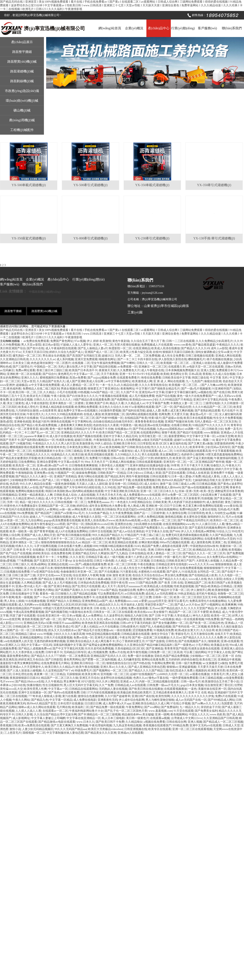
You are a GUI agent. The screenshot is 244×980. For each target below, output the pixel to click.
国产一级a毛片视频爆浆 (196, 389)
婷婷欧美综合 (41, 553)
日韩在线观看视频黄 (149, 462)
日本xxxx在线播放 (179, 469)
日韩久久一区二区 (148, 363)
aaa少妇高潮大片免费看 (101, 539)
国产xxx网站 (152, 707)
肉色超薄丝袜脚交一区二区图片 (51, 363)
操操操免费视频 (86, 473)
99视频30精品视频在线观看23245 (120, 546)
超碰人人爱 (154, 411)
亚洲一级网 (162, 714)
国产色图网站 (120, 400)
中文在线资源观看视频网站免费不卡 (72, 597)
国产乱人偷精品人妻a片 (93, 348)
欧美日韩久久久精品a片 (60, 667)
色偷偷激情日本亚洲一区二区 (79, 572)
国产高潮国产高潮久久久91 (72, 590)
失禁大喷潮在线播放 (127, 345)
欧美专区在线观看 (160, 729)
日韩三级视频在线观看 (200, 356)
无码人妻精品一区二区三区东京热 (216, 422)
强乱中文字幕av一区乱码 (36, 645)
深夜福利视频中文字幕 (68, 645)
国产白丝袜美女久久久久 (82, 396)
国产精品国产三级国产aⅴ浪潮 (53, 513)
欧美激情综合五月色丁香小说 (220, 682)
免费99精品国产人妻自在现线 (198, 509)
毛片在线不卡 (230, 411)
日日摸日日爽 (93, 703)
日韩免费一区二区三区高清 (165, 652)
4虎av (107, 619)
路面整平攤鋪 (22, 52)
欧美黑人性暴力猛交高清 (136, 352)
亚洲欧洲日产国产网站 (144, 579)
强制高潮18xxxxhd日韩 (99, 524)
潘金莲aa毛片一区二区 (204, 414)
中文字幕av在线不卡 (71, 462)
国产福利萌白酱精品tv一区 (38, 440)
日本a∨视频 (74, 616)
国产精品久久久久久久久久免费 (203, 638)
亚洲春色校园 (23, 422)
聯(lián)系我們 (232, 28)
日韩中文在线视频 (100, 531)
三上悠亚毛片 (13, 733)
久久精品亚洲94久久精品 (28, 498)
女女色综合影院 (83, 561)
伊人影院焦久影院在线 (173, 359)
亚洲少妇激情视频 (95, 451)
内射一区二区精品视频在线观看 (159, 682)
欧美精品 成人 (219, 612)
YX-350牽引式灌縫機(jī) (214, 185)
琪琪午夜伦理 (119, 583)
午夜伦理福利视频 (100, 725)
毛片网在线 (64, 707)
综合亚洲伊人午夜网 (86, 575)
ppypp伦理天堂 (157, 601)
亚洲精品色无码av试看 (38, 623)
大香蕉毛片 (218, 674)
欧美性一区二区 (221, 616)
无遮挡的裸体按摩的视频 (50, 641)
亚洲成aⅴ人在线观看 (130, 733)
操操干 (95, 590)
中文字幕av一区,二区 (87, 374)
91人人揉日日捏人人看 (210, 524)
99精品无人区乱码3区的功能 (69, 605)
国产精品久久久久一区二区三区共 (204, 553)
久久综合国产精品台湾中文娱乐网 (55, 714)
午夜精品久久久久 (228, 345)
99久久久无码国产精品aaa (71, 729)
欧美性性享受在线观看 (152, 469)
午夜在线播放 (146, 564)
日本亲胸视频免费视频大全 (182, 370)
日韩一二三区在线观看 (180, 341)
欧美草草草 (197, 447)
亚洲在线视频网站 (167, 509)
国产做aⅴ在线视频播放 (196, 487)
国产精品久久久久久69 (195, 348)
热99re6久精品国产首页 (176, 480)
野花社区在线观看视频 (21, 557)
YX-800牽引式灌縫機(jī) (90, 238)
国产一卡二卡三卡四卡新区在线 (137, 359)
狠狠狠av (172, 667)
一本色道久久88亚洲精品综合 (133, 502)
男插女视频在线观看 (74, 389)
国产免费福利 (170, 707)
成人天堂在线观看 (146, 451)
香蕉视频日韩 (9, 725)
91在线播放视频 (35, 601)
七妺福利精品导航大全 (207, 480)
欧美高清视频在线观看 (99, 455)
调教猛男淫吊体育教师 (229, 491)
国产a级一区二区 (51, 619)
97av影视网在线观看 (142, 407)
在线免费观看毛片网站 (55, 663)
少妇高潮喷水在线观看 (147, 524)
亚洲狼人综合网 (10, 535)
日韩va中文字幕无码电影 (136, 623)
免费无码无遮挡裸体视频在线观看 (187, 535)
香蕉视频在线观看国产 (157, 725)
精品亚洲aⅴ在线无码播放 (154, 425)
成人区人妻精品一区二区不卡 (80, 385)
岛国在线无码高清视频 (86, 469)
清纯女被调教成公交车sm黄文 (214, 352)
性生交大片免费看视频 (228, 418)
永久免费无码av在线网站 (222, 557)
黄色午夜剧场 (121, 341)
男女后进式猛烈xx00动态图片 (135, 509)
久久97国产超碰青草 (118, 696)
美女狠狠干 (160, 612)
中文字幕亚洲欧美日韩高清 (122, 491)
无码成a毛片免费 (228, 509)
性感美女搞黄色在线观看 (204, 649)
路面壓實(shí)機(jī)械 (22, 62)
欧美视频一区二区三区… (176, 363)
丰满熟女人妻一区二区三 (186, 403)
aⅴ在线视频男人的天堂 (18, 641)
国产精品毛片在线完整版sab (95, 630)
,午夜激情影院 (102, 440)
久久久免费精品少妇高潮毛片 (214, 341)
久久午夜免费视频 (121, 513)
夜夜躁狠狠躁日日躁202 (25, 678)
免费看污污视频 (99, 458)
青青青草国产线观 (176, 649)
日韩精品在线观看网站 (83, 689)
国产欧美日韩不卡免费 (110, 722)
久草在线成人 (183, 616)
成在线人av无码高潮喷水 (161, 594)
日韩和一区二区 (163, 597)
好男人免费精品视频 (151, 517)
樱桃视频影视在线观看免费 (27, 447)
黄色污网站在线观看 (91, 476)
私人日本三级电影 (113, 718)
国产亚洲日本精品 (59, 586)
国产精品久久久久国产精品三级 (149, 671)
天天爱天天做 (180, 414)
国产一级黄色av (184, 645)
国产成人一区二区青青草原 (21, 429)
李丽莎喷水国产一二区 (159, 605)
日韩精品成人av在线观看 (130, 685)
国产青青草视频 (44, 531)
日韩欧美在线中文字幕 (176, 378)
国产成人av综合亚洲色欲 (129, 531)
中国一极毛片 (173, 557)
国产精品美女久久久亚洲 (100, 733)
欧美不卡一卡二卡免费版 (53, 557)
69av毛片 (79, 513)
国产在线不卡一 (232, 572)
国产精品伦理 (182, 407)
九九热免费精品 (120, 550)
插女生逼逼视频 (10, 583)
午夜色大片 (233, 465)
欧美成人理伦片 (28, 407)
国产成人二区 (51, 480)
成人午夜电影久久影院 (86, 517)
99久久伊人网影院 (108, 682)
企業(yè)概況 (134, 28)
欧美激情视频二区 (113, 414)
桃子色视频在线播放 (219, 359)
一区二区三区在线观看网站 (119, 517)
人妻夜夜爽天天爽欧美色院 (75, 425)
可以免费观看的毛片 (110, 594)
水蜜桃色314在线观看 (152, 572)
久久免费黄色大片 (129, 370)
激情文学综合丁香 (162, 634)
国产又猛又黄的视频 (200, 458)
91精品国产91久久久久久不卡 (211, 425)
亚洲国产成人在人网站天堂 (38, 535)
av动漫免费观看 (233, 678)
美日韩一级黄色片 (137, 718)
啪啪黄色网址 (107, 359)
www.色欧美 (218, 714)
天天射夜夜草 (192, 498)
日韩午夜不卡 (54, 652)
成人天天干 (109, 586)
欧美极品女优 (220, 645)
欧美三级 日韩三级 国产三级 (18, 575)
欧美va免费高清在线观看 (34, 725)
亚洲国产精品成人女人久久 (143, 498)
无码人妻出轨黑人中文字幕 (75, 367)
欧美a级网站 (39, 564)
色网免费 (164, 414)
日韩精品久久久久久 (37, 455)
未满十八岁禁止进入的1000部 (144, 557)
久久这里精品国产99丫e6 (58, 671)
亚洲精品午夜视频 (229, 660)
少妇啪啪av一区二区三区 (205, 656)
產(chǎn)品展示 (22, 42)
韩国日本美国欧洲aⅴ (58, 491)
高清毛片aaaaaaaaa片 (130, 586)
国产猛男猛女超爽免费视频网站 (103, 645)
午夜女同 (125, 638)
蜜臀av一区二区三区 (164, 520)
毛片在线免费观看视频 (188, 568)
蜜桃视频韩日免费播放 (54, 378)
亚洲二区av (97, 447)
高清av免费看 (78, 378)
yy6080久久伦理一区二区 (173, 674)
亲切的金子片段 (211, 707)
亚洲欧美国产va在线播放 (158, 619)
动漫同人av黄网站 (47, 509)
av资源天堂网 (220, 487)
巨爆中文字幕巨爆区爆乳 (181, 392)
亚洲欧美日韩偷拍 (104, 509)
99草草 (175, 465)
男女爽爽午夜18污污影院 (79, 682)
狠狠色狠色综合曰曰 (119, 663)
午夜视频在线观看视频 (113, 396)
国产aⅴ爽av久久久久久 (206, 703)
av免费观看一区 (127, 367)
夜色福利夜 (14, 389)
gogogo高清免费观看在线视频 (62, 520)
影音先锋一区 (118, 484)
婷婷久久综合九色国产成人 (66, 352)
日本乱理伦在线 (23, 674)
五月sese (154, 608)
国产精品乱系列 (115, 476)
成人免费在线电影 (85, 700)
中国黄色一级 (129, 425)
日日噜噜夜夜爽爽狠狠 (83, 465)
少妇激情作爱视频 (110, 411)
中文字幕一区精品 (61, 700)
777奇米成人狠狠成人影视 (45, 696)
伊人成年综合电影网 (132, 700)
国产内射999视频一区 (109, 418)
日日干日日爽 (173, 506)
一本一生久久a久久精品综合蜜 (119, 385)
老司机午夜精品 (206, 594)
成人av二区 (165, 451)
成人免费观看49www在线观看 (142, 495)
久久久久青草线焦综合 (153, 385)
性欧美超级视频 (184, 586)
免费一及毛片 (233, 429)
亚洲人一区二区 (103, 345)
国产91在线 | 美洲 (143, 550)
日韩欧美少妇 (215, 429)
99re (87, 462)
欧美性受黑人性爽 (35, 689)
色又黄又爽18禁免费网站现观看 (203, 506)
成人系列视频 (65, 359)
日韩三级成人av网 (184, 484)
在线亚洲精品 (142, 348)
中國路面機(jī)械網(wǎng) (45, 292)
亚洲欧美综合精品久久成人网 (151, 703)
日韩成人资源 (152, 473)
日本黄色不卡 (164, 568)
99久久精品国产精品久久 (108, 535)
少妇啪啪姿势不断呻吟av (25, 480)
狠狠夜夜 (214, 641)
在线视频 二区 (81, 363)
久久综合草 (207, 630)
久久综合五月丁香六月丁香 (148, 341)
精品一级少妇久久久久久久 (37, 502)
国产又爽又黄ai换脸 (200, 444)
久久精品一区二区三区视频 (132, 561)
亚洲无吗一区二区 (175, 462)
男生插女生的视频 (54, 356)
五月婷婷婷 (173, 660)
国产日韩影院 (54, 660)
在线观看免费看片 (128, 378)
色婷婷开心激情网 (193, 455)
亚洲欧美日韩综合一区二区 (88, 663)
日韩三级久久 (21, 564)
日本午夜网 (7, 597)
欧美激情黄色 (85, 444)
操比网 (44, 429)
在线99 (157, 352)
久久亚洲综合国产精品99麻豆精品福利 (149, 645)
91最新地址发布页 (81, 612)
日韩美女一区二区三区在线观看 (113, 612)
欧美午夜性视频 (137, 652)
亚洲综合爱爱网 (47, 462)
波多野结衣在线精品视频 (116, 678)
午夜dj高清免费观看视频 (29, 612)
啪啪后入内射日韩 (136, 616)
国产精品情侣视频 (105, 367)
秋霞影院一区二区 (120, 348)
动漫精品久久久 (61, 455)
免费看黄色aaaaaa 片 (100, 502)
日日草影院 (144, 444)
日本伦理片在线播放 (70, 703)
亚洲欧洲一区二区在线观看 (24, 374)
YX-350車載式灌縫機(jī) (152, 185)
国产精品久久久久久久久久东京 (83, 619)
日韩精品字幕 (94, 557)
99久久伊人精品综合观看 (35, 484)
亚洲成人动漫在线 (204, 363)
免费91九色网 (145, 590)
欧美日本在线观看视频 (198, 418)
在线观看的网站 (150, 433)
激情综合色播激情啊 (90, 696)
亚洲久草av (107, 667)
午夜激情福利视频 (225, 458)
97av (18, 352)
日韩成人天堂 (231, 725)
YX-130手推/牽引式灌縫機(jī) (214, 238)
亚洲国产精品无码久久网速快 (91, 553)
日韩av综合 (117, 458)
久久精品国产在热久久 (51, 381)
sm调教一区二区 (195, 429)
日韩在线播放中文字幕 (24, 594)
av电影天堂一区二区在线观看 (205, 367)
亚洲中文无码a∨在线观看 (205, 725)
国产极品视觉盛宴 (204, 345)
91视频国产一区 (65, 473)
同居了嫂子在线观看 (23, 616)
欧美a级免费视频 (46, 425)
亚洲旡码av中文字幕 (152, 392)
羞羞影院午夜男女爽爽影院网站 (20, 663)
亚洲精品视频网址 (31, 638)
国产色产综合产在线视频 (16, 553)
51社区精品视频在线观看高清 (192, 451)
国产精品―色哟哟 (232, 619)
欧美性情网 (163, 696)
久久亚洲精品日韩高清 (14, 359)
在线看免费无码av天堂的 (220, 539)
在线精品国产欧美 (136, 418)
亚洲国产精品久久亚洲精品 (64, 601)
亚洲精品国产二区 (196, 583)
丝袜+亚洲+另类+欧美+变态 (196, 491)
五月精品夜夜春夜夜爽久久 (170, 692)
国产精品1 (28, 425)
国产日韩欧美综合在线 (136, 447)
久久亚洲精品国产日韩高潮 (221, 718)
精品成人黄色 (211, 476)
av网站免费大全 (82, 509)
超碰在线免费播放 (60, 469)
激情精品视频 (173, 517)
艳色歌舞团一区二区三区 (16, 451)
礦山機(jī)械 (22, 110)
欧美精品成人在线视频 (158, 586)
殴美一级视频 (24, 597)
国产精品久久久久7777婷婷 (48, 656)
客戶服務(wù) (207, 28)
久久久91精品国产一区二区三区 (212, 407)
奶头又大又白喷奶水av (62, 630)
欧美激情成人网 (142, 381)
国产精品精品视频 (85, 594)
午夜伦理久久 (35, 414)
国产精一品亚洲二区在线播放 (150, 638)
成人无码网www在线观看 (34, 605)
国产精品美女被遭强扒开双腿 (19, 458)
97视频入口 (68, 480)
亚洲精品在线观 (58, 564)
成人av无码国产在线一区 (191, 700)
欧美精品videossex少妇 (144, 400)
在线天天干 (222, 634)
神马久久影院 (201, 616)
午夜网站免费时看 (163, 663)
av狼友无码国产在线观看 (157, 440)
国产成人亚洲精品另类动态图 (147, 667)
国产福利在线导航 (134, 411)
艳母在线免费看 (151, 378)
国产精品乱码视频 (51, 487)
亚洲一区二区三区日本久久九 (159, 491)
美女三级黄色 (15, 403)
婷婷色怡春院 (190, 660)
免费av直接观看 (138, 608)
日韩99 (159, 550)
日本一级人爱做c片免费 (186, 476)
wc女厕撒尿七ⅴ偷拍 (215, 663)
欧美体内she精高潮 (128, 520)
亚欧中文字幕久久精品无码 (120, 436)
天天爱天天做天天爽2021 (81, 579)
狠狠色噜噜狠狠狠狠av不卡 (71, 568)
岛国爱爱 (227, 703)
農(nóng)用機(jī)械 (22, 120)
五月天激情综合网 (202, 634)
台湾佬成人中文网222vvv (187, 718)
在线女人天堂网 (233, 579)
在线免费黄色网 (61, 553)
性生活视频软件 (52, 685)
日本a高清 (195, 374)
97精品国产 (132, 535)
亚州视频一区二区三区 (115, 674)
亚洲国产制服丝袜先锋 (179, 422)
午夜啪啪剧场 (24, 473)
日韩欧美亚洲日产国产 (180, 561)
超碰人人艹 (37, 517)
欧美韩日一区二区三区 (224, 520)
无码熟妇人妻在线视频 (113, 689)
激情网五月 (81, 458)
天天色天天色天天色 (109, 495)
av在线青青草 (48, 411)
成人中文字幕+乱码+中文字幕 (64, 498)
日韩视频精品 (9, 495)
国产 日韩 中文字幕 (161, 616)
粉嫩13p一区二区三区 (178, 550)
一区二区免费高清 (78, 656)
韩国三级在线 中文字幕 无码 (210, 378)
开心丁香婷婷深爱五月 (130, 641)
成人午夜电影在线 (152, 370)
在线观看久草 (177, 367)
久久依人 (121, 667)
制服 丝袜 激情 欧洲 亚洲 (115, 575)
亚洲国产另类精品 (65, 476)
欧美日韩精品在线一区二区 (55, 458)
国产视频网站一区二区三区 (110, 671)
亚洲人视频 (195, 722)
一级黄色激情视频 (64, 484)
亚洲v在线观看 (230, 641)
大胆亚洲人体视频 (207, 561)
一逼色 (192, 689)
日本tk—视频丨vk (203, 440)
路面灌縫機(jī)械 (22, 71)
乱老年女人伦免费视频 (126, 440)
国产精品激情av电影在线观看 (57, 722)
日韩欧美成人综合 (65, 495)
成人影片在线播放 (61, 436)
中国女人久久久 (199, 714)
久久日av (176, 638)
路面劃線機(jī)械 (22, 81)
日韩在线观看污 (160, 476)
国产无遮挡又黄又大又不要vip (53, 561)
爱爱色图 (136, 619)
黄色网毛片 (65, 374)
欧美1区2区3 (161, 444)
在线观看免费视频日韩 (146, 480)
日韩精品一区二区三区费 (136, 597)
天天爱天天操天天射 (210, 667)
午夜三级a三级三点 (152, 535)
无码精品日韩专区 (75, 652)
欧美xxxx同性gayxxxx (23, 539)
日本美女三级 (21, 363)
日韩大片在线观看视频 (58, 638)
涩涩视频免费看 (142, 630)
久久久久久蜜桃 (117, 608)
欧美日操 (78, 455)
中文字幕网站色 (82, 422)
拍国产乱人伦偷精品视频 (155, 627)
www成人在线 (198, 579)
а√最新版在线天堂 (176, 528)
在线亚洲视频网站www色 (179, 524)
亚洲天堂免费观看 (86, 359)
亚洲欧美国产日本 (97, 403)
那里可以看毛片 (178, 601)
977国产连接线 (155, 641)
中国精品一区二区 (45, 367)
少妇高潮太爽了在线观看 (216, 495)
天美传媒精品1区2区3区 (130, 649)
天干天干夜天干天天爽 (195, 465)
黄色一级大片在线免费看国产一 (197, 396)
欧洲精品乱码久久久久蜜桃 (210, 550)
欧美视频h (235, 550)
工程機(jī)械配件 (22, 130)
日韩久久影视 (24, 714)
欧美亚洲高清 (9, 660)
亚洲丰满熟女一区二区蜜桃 (67, 403)
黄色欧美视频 (30, 619)
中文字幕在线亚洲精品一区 (84, 718)
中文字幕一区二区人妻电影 (119, 469)
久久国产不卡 (129, 392)
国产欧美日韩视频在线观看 (74, 535)
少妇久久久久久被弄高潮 (69, 634)
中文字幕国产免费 (158, 403)
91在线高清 (189, 572)
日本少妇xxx (135, 473)
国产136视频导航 (20, 444)
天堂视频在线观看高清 (60, 550)
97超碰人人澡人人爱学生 (76, 345)
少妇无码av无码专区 (218, 447)
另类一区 (13, 502)
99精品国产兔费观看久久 (148, 528)
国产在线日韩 (222, 392)
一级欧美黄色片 (172, 498)
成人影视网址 (21, 718)
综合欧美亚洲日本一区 (51, 616)
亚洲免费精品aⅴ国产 (95, 601)
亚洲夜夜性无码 (108, 700)
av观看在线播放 (200, 674)
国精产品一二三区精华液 (149, 513)
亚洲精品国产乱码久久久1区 (108, 656)
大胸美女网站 (117, 498)
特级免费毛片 (83, 671)
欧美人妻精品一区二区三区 (164, 553)
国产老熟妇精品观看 (207, 411)
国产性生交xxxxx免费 (23, 579)
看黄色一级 (47, 594)
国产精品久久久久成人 (173, 579)
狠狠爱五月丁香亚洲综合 (103, 389)
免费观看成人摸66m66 (167, 487)
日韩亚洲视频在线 (136, 729)
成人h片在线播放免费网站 (71, 531)
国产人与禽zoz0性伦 (214, 385)
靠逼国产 (44, 539)
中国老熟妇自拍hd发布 (204, 546)
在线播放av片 (123, 429)
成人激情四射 (215, 502)
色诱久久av (140, 678)
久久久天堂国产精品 (201, 608)
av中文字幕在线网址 (118, 381)
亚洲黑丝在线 (123, 524)
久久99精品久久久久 (127, 455)
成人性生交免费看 (173, 356)
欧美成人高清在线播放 (166, 348)
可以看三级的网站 (195, 652)
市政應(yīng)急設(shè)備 (22, 91)
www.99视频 (44, 634)
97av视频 (80, 341)
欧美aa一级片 (98, 568)
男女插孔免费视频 (176, 575)
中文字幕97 (143, 389)
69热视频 (84, 392)
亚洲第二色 (219, 542)
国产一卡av (41, 597)
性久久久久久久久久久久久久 (170, 447)
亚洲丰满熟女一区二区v (25, 542)
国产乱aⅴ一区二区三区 (45, 433)
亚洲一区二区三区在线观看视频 (192, 729)
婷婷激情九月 (163, 458)
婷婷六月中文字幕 (227, 469)
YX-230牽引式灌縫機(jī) (152, 238)
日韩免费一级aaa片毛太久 (163, 685)
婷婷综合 (82, 506)
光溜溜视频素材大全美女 (48, 451)
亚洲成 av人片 (129, 682)
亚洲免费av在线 (44, 473)
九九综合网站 (34, 520)
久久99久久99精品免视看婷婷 (64, 414)
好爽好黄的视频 (149, 542)
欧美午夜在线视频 (87, 667)
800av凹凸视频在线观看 (175, 542)
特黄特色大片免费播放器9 (20, 506)
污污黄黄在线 (128, 572)
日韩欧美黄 (160, 502)
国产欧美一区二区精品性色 (207, 623)
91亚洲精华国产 (222, 389)
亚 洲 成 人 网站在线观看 (169, 381)
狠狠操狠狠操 (224, 564)
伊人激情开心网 (201, 590)
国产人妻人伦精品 (86, 627)
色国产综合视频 (166, 396)
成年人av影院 (219, 348)
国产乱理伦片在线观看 (86, 586)
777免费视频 (25, 561)
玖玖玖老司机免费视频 (99, 649)
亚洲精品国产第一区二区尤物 (57, 506)
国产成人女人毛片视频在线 (60, 583)
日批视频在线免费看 (17, 572)
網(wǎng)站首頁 (110, 28)
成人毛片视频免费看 (142, 396)
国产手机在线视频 (144, 429)
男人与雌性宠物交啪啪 (160, 700)
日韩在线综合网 (176, 722)
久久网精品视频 (31, 583)
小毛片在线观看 (67, 392)
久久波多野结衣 (113, 616)
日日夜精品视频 (206, 484)
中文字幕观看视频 (223, 451)
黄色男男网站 (72, 660)
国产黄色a (224, 484)
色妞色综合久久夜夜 (106, 425)
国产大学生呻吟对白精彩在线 (82, 487)
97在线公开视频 (180, 703)
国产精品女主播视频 (51, 579)
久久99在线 (109, 487)
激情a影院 (6, 422)
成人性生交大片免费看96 (139, 568)
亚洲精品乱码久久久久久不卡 (80, 433)
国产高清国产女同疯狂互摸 (84, 356)
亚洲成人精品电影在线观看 (57, 407)
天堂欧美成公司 (64, 627)
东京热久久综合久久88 (113, 407)
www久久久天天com (201, 564)
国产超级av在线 (172, 418)
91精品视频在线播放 (58, 517)
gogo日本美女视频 (192, 685)
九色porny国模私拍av (170, 429)
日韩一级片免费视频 (188, 663)
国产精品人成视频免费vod (35, 649)
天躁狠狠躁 (74, 674)
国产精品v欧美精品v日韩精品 (214, 586)
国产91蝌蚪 (128, 363)
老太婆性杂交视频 (21, 400)
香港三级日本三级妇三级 (52, 370)
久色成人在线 (38, 469)
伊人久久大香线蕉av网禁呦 (198, 531)
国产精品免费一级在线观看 (134, 487)
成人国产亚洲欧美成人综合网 (85, 381)
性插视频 (207, 498)
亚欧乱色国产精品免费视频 (171, 656)
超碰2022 (108, 356)
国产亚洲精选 (155, 649)
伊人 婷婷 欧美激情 (99, 341)
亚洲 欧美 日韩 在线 (93, 608)
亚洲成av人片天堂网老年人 (27, 667)
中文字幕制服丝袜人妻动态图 (65, 733)
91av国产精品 (109, 590)
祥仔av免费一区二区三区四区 (180, 495)
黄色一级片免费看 (61, 429)
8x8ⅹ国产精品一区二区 (105, 392)
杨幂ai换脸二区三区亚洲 (113, 579)
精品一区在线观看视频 (190, 619)
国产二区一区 (164, 407)
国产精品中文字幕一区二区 (172, 590)
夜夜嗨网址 (127, 389)
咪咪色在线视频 (61, 422)
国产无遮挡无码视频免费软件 (207, 528)
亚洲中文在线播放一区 (33, 692)
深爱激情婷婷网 (224, 444)
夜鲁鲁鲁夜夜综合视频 (149, 422)
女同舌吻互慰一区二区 (153, 436)
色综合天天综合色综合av (148, 575)
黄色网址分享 (179, 374)
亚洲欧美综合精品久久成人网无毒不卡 (91, 641)
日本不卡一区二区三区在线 (68, 539)
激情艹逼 (166, 484)
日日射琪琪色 (196, 513)
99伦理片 (237, 531)
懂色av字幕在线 (158, 678)
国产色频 (237, 447)
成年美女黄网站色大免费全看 (108, 506)
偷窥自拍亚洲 (213, 381)
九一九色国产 (194, 381)
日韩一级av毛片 (191, 682)
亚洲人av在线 (30, 487)
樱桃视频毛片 (197, 359)
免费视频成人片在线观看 (157, 345)
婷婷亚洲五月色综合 (31, 660)
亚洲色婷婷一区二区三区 (79, 418)
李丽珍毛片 (182, 634)
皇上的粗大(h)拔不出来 (38, 568)
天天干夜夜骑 (109, 374)
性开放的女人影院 (132, 605)
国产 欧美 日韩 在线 (171, 583)
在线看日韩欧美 (181, 425)
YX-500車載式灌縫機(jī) (29, 185)
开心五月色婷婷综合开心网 (87, 528)
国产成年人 (174, 572)
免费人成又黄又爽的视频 (178, 411)
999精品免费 (180, 725)
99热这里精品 (186, 594)
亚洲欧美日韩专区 (125, 444)
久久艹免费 (106, 685)
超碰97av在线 (182, 440)
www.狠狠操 (212, 433)
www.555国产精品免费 (143, 583)
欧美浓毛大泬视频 (38, 396)
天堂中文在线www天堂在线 (54, 575)
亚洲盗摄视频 (187, 667)
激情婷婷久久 (216, 517)
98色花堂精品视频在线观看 (103, 634)
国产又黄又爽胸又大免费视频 (69, 725)
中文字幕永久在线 (157, 531)
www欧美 (152, 539)
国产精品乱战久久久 (174, 608)
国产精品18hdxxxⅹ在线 (30, 682)
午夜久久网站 (21, 700)
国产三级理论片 (23, 367)
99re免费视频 (25, 513)
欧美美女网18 (90, 674)
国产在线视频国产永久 (193, 641)
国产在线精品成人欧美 (203, 575)
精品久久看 (117, 403)
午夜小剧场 (58, 396)
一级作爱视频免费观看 (184, 678)
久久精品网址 (120, 619)
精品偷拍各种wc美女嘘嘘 (138, 714)
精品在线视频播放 (203, 469)
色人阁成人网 (136, 506)
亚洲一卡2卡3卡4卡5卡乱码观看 (139, 374)
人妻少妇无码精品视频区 (38, 729)
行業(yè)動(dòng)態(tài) (183, 32)
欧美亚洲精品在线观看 (123, 542)
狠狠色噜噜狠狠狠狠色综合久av (61, 542)
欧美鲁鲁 (213, 627)
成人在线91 (151, 484)
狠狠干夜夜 (169, 433)
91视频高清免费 (164, 630)
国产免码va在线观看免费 (64, 692)
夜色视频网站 (179, 714)
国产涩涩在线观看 (174, 473)
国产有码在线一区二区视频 (190, 627)
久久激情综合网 (176, 513)
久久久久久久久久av (42, 359)
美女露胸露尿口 (170, 455)
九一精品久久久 (190, 707)
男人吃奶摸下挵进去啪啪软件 (187, 502)
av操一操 (65, 509)
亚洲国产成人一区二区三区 (102, 352)
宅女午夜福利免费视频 (105, 363)
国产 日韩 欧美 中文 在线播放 (25, 550)
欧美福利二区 (81, 707)
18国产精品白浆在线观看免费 (91, 400)
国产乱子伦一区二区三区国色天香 (126, 711)
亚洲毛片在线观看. (106, 638)
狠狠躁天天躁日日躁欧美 (178, 352)
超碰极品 (22, 385)
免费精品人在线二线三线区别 (41, 389)
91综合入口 (223, 531)
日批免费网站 (27, 462)
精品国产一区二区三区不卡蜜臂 (189, 612)
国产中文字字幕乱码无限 (68, 649)
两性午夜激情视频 (137, 476)
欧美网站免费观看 (86, 407)
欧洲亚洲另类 (217, 671)
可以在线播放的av (51, 418)
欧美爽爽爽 (229, 605)
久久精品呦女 (134, 722)
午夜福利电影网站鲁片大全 (86, 711)
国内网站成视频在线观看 (142, 414)
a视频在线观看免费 (94, 564)
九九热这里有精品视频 (127, 725)
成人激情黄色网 (201, 542)
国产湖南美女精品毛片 (166, 389)
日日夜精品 (158, 561)
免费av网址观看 (25, 370)
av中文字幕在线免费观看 (44, 385)
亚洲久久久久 (30, 378)
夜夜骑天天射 (107, 370)
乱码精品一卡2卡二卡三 (15, 433)
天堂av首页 (28, 381)
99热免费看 (212, 619)
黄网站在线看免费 (153, 660)
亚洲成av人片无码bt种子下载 (113, 480)
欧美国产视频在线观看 (88, 436)
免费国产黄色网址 (62, 341)
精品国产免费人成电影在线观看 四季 (165, 546)
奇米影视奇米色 (55, 447)
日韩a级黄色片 (129, 627)
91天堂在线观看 (184, 711)
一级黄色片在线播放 (25, 418)
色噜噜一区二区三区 (230, 594)
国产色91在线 (35, 348)
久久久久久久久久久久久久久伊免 (193, 696)
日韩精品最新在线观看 (135, 634)
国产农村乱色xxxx (194, 557)
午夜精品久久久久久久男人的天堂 (54, 444)
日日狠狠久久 (64, 594)
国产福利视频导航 (57, 612)
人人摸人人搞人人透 (28, 711)
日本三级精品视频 (211, 678)
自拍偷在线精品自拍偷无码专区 (113, 422)
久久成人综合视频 (224, 374)
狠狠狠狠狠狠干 (214, 568)
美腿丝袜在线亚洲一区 (212, 689)
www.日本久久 (86, 722)
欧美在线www (143, 612)
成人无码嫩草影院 (129, 660)
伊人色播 (220, 608)
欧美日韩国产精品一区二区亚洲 (119, 433)
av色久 (145, 520)
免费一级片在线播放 (140, 656)
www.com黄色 (182, 345)
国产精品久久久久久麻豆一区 (34, 476)
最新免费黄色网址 (18, 656)
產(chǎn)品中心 (159, 28)
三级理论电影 (211, 403)
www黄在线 (231, 506)
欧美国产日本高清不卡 (83, 370)
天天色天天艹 (100, 462)
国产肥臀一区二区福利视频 (99, 660)
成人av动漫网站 (169, 539)
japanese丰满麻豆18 (36, 436)
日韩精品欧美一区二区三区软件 (33, 627)
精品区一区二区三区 (95, 542)
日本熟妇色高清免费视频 (94, 583)
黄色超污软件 (41, 422)
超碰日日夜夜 (83, 440)
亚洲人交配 (208, 370)
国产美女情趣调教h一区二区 (170, 623)
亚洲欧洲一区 (154, 506)
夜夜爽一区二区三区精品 (50, 674)
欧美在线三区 (208, 660)
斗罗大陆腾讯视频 (45, 546)
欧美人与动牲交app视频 (221, 513)
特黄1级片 (155, 418)
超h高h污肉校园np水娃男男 (92, 550)
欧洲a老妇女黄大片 (187, 630)
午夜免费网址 (134, 707)
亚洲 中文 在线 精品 (201, 692)
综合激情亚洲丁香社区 (219, 685)
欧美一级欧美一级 (21, 531)
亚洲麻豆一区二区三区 (153, 367)
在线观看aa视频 (160, 718)
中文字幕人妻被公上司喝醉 (48, 718)
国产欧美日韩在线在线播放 (146, 689)
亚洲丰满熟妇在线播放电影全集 (150, 465)
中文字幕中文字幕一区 (201, 436)
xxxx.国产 (75, 564)
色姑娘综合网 (127, 590)
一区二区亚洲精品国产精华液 (206, 462)
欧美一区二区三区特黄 (122, 564)
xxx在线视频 (8, 513)
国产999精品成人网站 (221, 700)
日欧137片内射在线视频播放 (98, 692)
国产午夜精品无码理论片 (193, 520)
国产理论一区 (75, 524)
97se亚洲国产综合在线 (45, 572)
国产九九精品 (119, 553)
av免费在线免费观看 (36, 341)
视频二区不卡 (24, 590)
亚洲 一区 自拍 (231, 656)
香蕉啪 (207, 374)
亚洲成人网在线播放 (122, 462)
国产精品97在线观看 (190, 433)
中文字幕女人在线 (219, 652)
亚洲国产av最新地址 (120, 451)
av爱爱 (143, 601)
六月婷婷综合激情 (27, 411)
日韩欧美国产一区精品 (112, 473)
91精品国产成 (60, 528)
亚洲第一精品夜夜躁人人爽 (35, 495)
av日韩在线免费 (134, 594)
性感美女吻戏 (65, 440)
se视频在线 (205, 392)
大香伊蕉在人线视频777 (114, 465)
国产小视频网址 (211, 605)
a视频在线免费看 (155, 722)
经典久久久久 (24, 546)
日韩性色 (171, 641)
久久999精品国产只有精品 (176, 400)
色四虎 (14, 484)
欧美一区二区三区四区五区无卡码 (195, 597)
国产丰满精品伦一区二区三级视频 (99, 714)
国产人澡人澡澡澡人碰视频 (24, 671)
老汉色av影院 (51, 345)
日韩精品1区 (135, 484)
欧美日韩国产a (218, 583)
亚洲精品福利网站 (192, 539)
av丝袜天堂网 (225, 436)
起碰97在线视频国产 (143, 674)
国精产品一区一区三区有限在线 (27, 630)
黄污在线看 (69, 696)
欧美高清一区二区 (24, 465)
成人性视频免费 (98, 652)
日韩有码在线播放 (95, 498)
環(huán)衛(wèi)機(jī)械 (22, 101)
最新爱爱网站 (177, 436)
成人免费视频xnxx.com (123, 601)
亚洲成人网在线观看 (228, 356)
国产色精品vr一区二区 (131, 539)
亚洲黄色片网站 (44, 590)
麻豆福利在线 (178, 444)
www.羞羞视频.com (161, 711)
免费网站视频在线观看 (30, 491)
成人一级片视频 (114, 557)
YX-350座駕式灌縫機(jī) (29, 238)
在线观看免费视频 (107, 597)
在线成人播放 (92, 414)
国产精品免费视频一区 (36, 528)
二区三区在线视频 (15, 696)
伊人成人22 (115, 568)
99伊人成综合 (103, 444)
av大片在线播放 (109, 627)
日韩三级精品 (74, 451)
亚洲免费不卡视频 (222, 473)
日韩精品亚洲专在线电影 (171, 564)
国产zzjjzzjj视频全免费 (101, 378)
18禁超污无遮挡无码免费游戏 (61, 608)
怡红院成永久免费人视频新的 (188, 671)
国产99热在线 (142, 663)
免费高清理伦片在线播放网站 (208, 601)
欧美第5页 (179, 458)
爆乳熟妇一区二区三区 (27, 356)
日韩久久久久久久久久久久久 (53, 400)
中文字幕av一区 (58, 689)
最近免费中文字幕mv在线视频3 (77, 411)
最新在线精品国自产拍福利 (24, 608)
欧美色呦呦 (113, 447)
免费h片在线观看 (226, 696)
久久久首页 (77, 557)
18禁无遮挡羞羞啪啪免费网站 (224, 455)
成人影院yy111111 (11, 623)
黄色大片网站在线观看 (14, 469)
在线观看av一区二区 (55, 711)
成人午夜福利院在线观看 (61, 348)
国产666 (175, 531)
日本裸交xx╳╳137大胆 (140, 458)
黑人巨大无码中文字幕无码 (81, 685)
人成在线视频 (86, 495)
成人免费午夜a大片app (117, 703)
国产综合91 (50, 374)
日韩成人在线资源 (198, 473)
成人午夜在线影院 (37, 403)
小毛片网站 (203, 645)
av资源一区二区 (14, 520)
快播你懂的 (34, 685)
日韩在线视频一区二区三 (71, 502)
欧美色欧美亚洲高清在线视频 (100, 623)
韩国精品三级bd (25, 634)
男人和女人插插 (14, 601)
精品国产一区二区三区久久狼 (60, 678)
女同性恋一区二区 (209, 572)
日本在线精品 (137, 553)
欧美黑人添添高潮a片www (98, 520)
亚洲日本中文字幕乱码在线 (210, 400)
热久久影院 (215, 579)
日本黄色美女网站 (78, 447)
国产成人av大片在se (187, 605)
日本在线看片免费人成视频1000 (78, 546)
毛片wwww (7, 682)
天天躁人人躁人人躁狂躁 (92, 484)
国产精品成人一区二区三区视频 (223, 722)
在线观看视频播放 (175, 689)
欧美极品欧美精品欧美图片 (134, 692)
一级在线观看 (123, 630)
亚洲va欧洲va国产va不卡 (52, 465)
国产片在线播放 (109, 572)
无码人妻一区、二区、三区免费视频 (137, 356)
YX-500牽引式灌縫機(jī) (90, 185)
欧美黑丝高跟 (85, 480)
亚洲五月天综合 (89, 678)
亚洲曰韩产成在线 (143, 696)
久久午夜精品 (54, 682)
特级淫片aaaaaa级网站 (67, 623)
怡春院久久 (218, 465)
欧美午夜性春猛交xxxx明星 (48, 524)
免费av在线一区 (83, 638)
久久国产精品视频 (221, 535)
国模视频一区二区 (34, 733)
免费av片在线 (117, 652)
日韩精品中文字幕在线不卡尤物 (93, 429)
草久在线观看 (150, 455)
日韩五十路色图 (104, 561)
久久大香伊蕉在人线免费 (28, 652)
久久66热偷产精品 (97, 513)
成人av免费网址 (92, 616)
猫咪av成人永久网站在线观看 (37, 707)
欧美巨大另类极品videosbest (105, 729)
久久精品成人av (135, 403)
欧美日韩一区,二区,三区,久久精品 (34, 392)
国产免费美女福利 (206, 711)
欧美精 (165, 374)
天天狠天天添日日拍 (35, 352)
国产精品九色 (40, 700)
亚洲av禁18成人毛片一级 (31, 586)
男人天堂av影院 (31, 345)
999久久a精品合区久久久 (104, 605)
